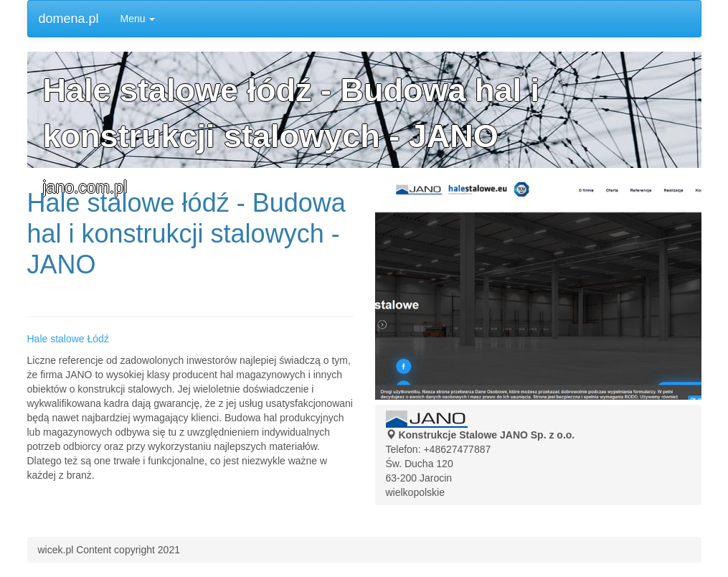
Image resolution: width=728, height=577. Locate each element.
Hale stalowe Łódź (68, 339)
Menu (138, 19)
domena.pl (69, 19)
